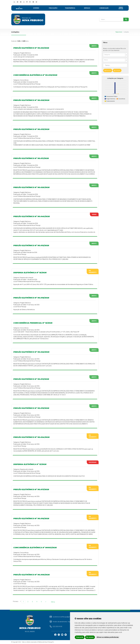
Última (53, 602)
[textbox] (114, 55)
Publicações (53, 8)
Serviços (87, 8)
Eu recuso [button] (90, 637)
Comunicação (104, 8)
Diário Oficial (121, 8)
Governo (36, 8)
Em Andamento (93, 271)
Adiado (94, 214)
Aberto (94, 46)
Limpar (117, 70)
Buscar (108, 70)
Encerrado (93, 462)
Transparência (70, 8)
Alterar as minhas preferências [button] (108, 637)
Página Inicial (119, 32)
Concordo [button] (80, 637)
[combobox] (115, 55)
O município (19, 8)
